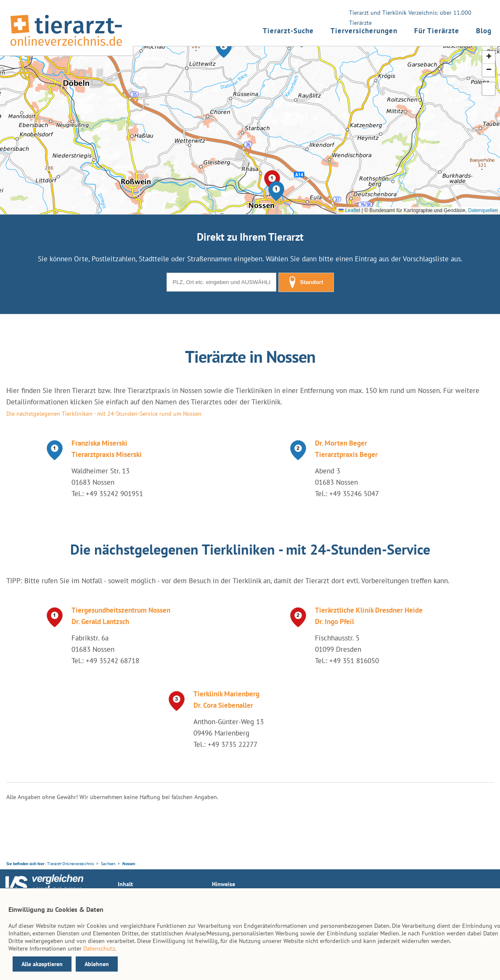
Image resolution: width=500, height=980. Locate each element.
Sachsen (108, 864)
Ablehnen (97, 964)
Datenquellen (483, 210)
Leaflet (349, 210)
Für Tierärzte (437, 31)
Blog (484, 31)
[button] (276, 191)
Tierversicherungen (364, 31)
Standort (306, 282)
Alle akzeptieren (42, 964)
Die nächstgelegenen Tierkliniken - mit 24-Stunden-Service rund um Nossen (104, 414)
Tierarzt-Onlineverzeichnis (70, 864)
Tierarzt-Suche (288, 31)
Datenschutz (99, 948)
